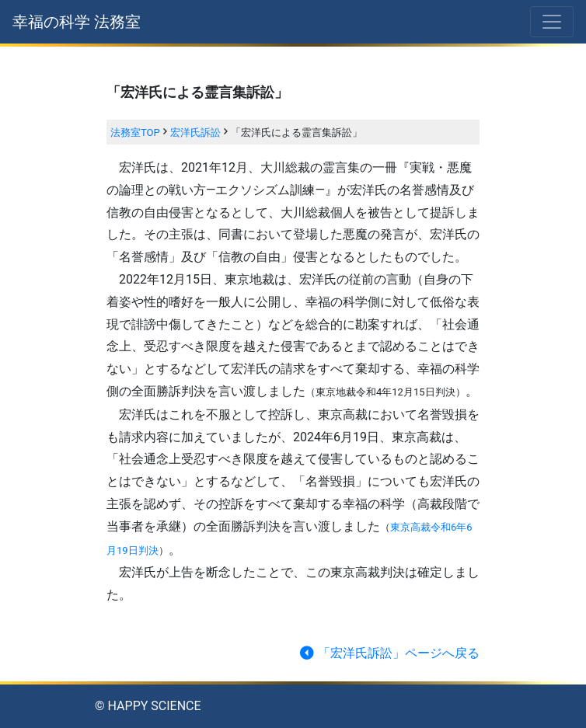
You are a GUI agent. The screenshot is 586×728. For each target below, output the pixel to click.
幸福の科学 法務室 (77, 22)
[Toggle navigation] (552, 22)
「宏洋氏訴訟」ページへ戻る (388, 653)
